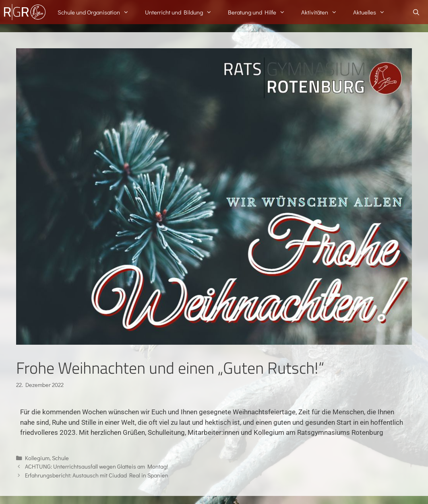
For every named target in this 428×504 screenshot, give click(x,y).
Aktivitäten (323, 12)
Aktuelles (373, 12)
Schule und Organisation (97, 12)
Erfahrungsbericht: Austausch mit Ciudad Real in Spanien (97, 475)
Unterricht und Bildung (182, 12)
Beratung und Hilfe (261, 12)
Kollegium (37, 458)
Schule (60, 458)
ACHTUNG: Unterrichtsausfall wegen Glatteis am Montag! (96, 466)
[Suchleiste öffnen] (416, 12)
